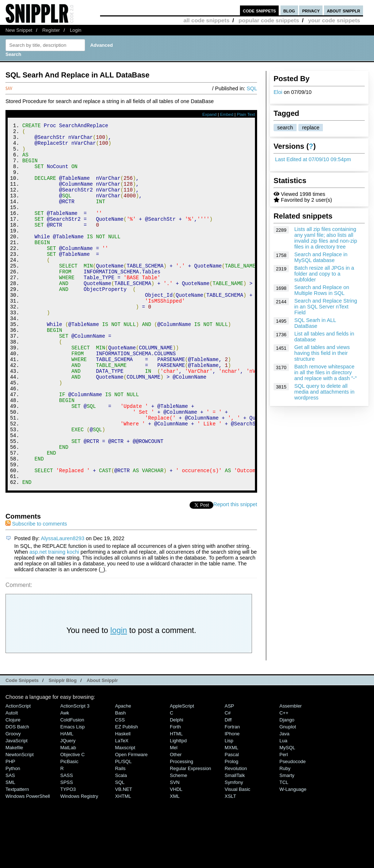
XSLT (230, 864)
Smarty (287, 843)
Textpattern (17, 857)
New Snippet (19, 30)
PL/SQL (123, 829)
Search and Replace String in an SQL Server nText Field (326, 307)
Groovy (13, 802)
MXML (231, 816)
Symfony (234, 850)
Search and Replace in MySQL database (321, 257)
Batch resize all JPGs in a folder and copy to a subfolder (324, 274)
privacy (311, 10)
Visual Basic (237, 857)
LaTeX (122, 809)
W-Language (293, 857)
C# (228, 781)
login (119, 698)
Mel (174, 816)
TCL (284, 850)
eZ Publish (127, 795)
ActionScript (18, 774)
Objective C (72, 822)
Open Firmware (131, 822)
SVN (175, 850)
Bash (121, 781)
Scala (121, 843)
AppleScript (182, 774)
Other (176, 822)
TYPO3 (68, 857)
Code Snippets (22, 748)
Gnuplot (288, 795)
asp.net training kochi (54, 620)
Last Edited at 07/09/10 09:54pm (313, 159)
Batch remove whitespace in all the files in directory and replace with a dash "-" (326, 372)
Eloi (278, 92)
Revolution (236, 836)
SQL (252, 88)
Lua (283, 809)
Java (284, 802)
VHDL (176, 857)
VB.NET (124, 857)
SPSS (67, 850)
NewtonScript (20, 822)
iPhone (232, 802)
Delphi (177, 788)
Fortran (232, 795)
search (285, 128)
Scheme (179, 843)
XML (175, 864)
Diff (228, 788)
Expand (209, 114)
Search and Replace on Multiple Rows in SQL (322, 290)
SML (10, 850)
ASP (229, 774)
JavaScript (16, 809)
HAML (67, 802)
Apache (123, 774)
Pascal (232, 822)
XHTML (123, 864)
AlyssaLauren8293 (63, 606)
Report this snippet (235, 572)
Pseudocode (293, 829)
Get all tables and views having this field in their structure (322, 353)
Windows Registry (79, 864)
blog (289, 10)
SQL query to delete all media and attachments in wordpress (325, 392)
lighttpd (178, 809)
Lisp (229, 809)
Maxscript (125, 816)
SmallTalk (235, 843)
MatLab (68, 816)
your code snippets (334, 20)
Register (51, 30)
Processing (182, 829)
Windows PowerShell (28, 864)
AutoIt (12, 781)
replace (311, 128)
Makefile (14, 816)
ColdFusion (72, 788)
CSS (120, 788)
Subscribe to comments (36, 592)
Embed (227, 114)
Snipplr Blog (63, 748)
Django (287, 788)
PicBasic (69, 829)
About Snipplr (102, 748)
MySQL (287, 816)
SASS (67, 843)
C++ (284, 781)
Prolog (231, 829)
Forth (175, 795)
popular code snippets (269, 20)
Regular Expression (190, 836)
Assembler (291, 774)
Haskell (123, 802)
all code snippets (206, 20)
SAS (10, 843)
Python (13, 836)
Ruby (285, 836)
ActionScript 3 (75, 774)
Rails (120, 836)
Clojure (13, 788)
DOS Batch (17, 795)
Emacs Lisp (72, 795)
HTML (176, 802)
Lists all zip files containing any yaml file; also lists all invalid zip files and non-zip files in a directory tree (326, 238)
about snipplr (344, 10)
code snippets (259, 10)
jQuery (68, 809)
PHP (10, 829)
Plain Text (246, 114)
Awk (65, 781)
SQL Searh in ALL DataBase (315, 323)
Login (76, 30)
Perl (284, 822)
